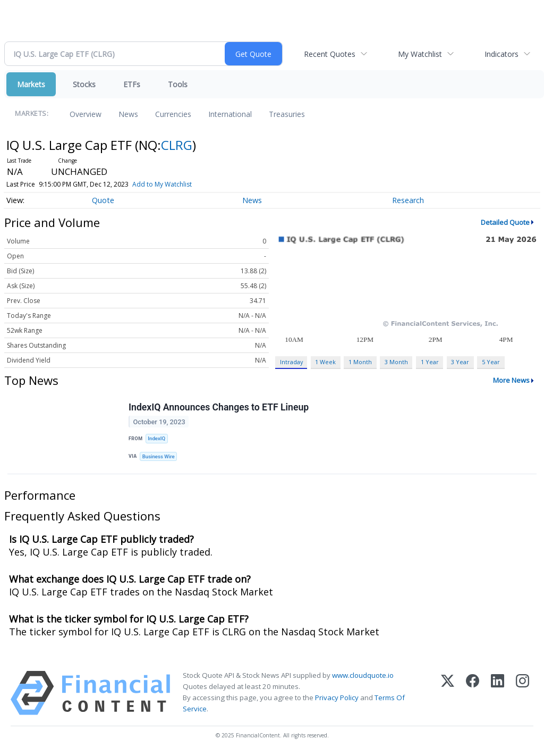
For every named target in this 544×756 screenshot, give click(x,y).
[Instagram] (522, 693)
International (230, 114)
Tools (178, 84)
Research (408, 200)
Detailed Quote (505, 222)
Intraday (291, 362)
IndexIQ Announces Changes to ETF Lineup (219, 407)
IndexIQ (156, 438)
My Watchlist (420, 54)
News (128, 114)
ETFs (132, 84)
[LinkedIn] (498, 693)
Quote (103, 200)
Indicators (501, 54)
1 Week (325, 362)
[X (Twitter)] (448, 693)
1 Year (430, 362)
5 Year (491, 362)
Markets (31, 84)
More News (511, 380)
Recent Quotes (330, 54)
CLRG (177, 145)
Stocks (84, 84)
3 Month (396, 362)
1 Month (360, 362)
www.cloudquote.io (363, 675)
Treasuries (287, 114)
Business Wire (159, 456)
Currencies (173, 114)
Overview (86, 114)
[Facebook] (473, 693)
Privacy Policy (337, 698)
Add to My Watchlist (162, 184)
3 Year (460, 362)
